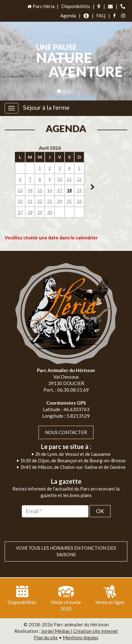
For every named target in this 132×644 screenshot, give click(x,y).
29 (40, 212)
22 (40, 201)
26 (79, 201)
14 (30, 190)
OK (100, 511)
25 (69, 201)
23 (50, 201)
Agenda (68, 16)
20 (20, 201)
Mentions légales (81, 637)
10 (60, 179)
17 (60, 190)
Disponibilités (76, 6)
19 (79, 190)
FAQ (101, 16)
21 (30, 201)
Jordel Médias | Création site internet (80, 631)
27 (20, 212)
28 (30, 212)
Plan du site (46, 637)
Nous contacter (66, 432)
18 (69, 190)
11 (69, 179)
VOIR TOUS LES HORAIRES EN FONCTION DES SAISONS (66, 551)
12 (79, 179)
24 (60, 201)
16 (50, 190)
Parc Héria (41, 6)
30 (50, 212)
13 (20, 190)
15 (40, 190)
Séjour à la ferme (46, 107)
